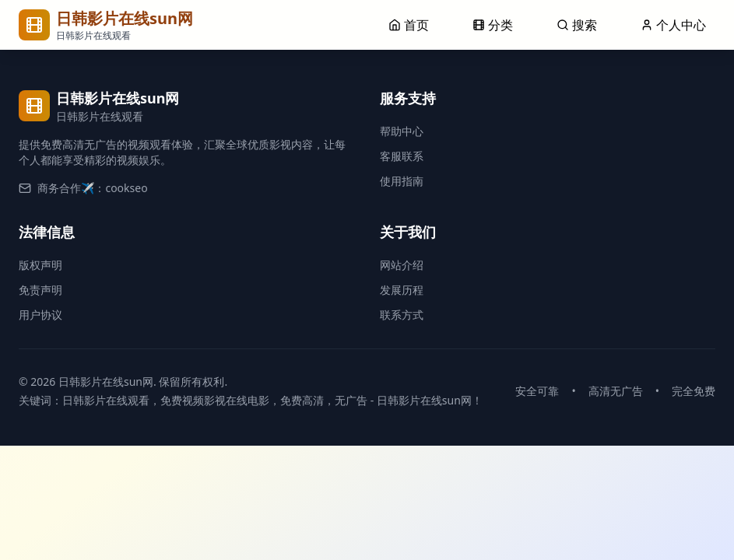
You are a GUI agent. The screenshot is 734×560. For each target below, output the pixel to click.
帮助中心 (402, 131)
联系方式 (402, 315)
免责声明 (40, 290)
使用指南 (402, 181)
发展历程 (402, 290)
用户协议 (40, 315)
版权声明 (40, 265)
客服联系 (402, 156)
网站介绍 (402, 265)
